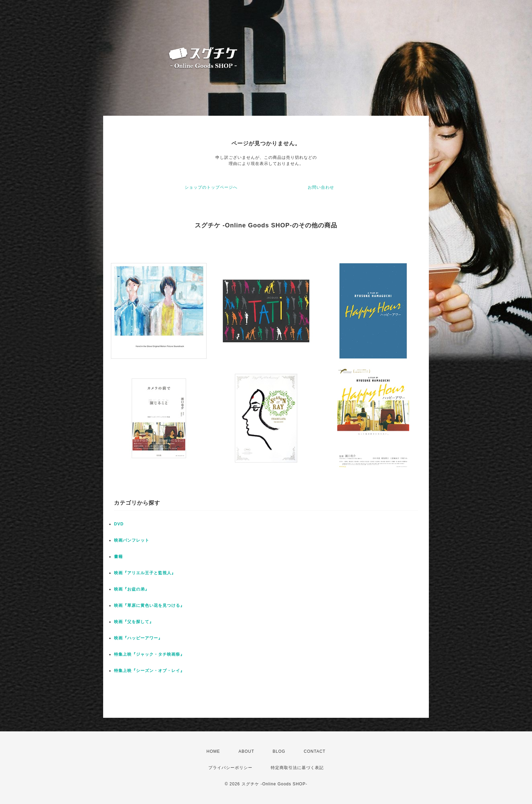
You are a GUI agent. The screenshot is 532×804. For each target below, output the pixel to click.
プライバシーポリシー (230, 768)
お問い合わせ (321, 187)
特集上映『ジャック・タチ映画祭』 (149, 654)
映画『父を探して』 (134, 622)
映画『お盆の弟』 (132, 589)
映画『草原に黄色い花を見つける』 (149, 605)
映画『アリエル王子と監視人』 (145, 573)
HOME (213, 751)
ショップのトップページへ (211, 187)
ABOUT (246, 751)
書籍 (118, 557)
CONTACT (315, 751)
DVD (119, 524)
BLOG (279, 751)
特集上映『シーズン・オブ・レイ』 (149, 671)
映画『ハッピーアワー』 (138, 638)
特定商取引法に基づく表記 (297, 768)
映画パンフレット (132, 540)
